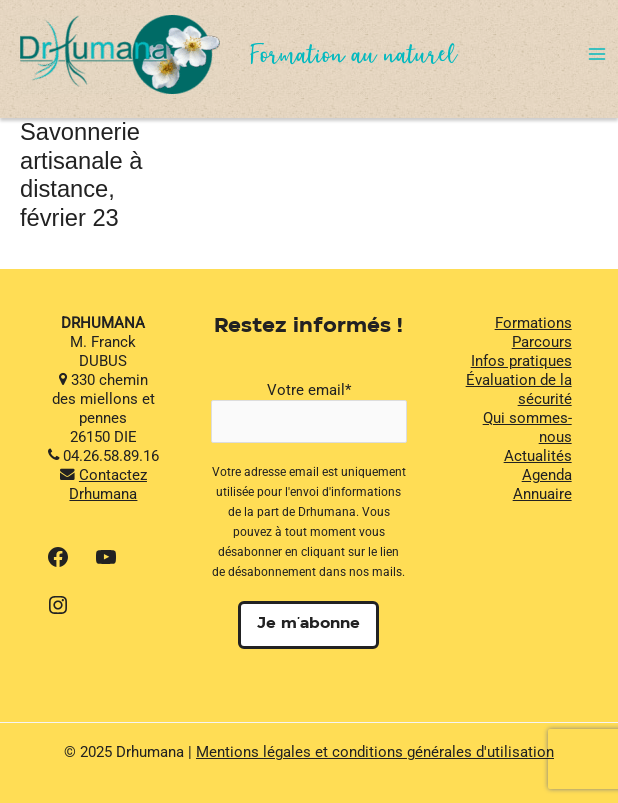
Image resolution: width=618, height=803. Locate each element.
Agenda (547, 475)
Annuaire (542, 494)
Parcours (542, 342)
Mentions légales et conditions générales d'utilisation (375, 752)
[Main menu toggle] (597, 54)
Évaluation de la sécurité (519, 389)
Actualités (538, 456)
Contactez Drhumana (108, 484)
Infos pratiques (521, 361)
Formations (533, 323)
